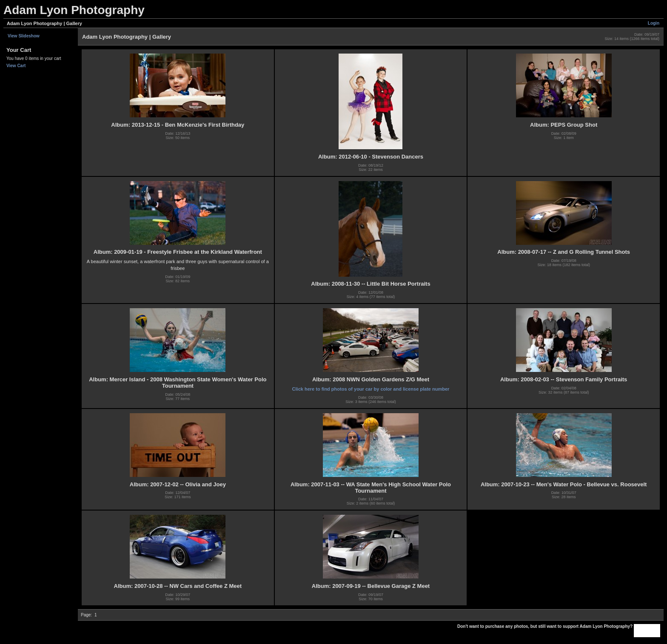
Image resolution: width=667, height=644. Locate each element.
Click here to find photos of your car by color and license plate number (371, 389)
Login (654, 23)
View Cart (16, 66)
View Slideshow (24, 36)
